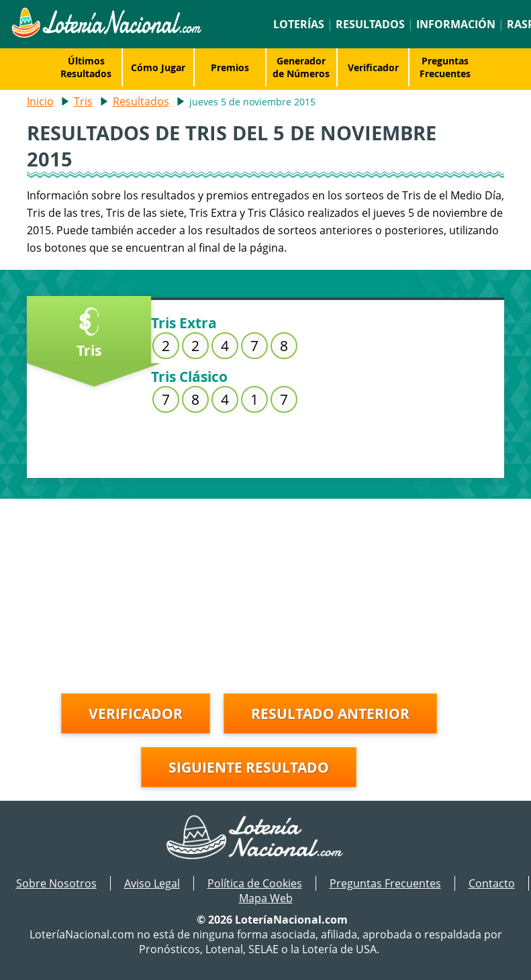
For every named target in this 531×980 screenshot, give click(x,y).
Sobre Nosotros (56, 883)
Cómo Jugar (158, 67)
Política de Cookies (255, 883)
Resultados (370, 24)
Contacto (492, 883)
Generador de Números (301, 67)
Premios (230, 67)
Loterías (299, 24)
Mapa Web (266, 898)
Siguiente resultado (249, 767)
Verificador (373, 67)
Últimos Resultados (86, 67)
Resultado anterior (330, 714)
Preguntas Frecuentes (445, 67)
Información (456, 24)
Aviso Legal (152, 883)
